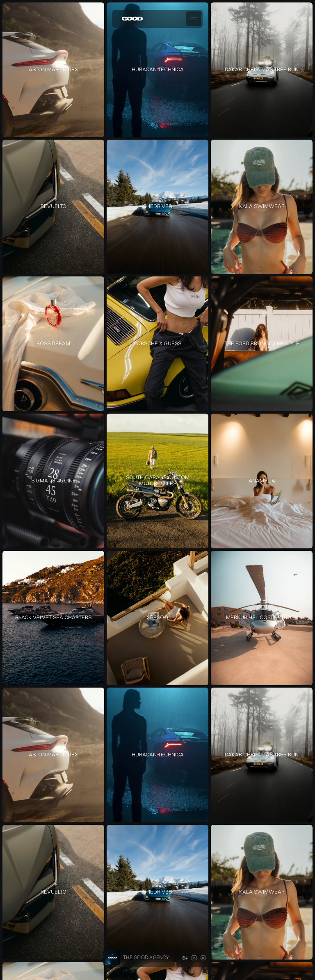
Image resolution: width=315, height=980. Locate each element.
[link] (53, 70)
